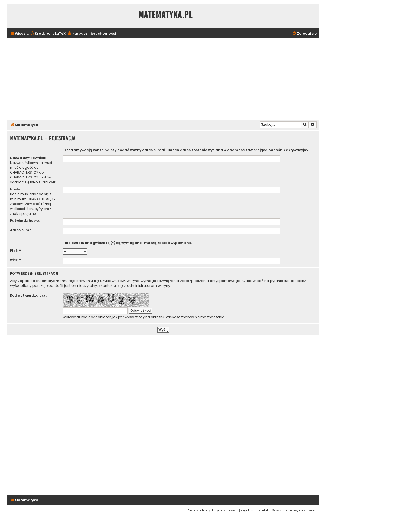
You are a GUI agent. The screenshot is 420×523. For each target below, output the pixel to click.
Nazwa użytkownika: (28, 158)
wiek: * (15, 260)
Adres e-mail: (22, 230)
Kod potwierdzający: (28, 295)
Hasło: (16, 189)
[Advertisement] (163, 79)
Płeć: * (15, 251)
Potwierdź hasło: (25, 221)
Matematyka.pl (165, 15)
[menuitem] (48, 34)
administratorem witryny (149, 286)
